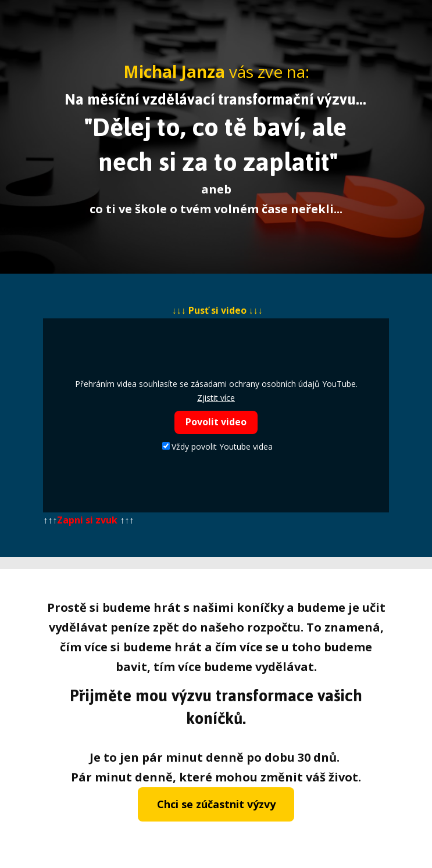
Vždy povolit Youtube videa (217, 446)
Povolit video (216, 422)
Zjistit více (216, 398)
